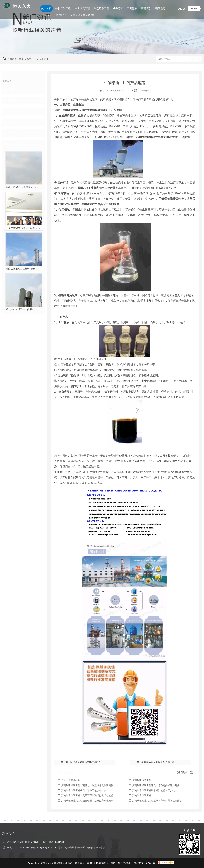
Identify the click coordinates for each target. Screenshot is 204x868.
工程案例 (132, 8)
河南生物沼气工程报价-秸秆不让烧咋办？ (23, 269)
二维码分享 (144, 91)
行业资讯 (43, 59)
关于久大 (47, 15)
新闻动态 (160, 8)
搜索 (196, 59)
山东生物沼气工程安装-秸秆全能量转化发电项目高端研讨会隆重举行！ (23, 228)
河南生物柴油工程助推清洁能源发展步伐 (153, 790)
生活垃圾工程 (101, 8)
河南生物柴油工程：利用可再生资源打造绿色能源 (87, 795)
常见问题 (14, 111)
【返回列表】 (183, 772)
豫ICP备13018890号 (98, 863)
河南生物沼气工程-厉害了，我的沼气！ (23, 187)
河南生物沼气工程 (142, 780)
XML (129, 863)
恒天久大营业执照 (71, 780)
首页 (21, 59)
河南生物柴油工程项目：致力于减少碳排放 (84, 790)
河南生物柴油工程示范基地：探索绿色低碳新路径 (87, 785)
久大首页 (46, 8)
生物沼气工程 (82, 8)
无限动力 (150, 863)
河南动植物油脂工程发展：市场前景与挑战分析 (157, 801)
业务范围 (118, 8)
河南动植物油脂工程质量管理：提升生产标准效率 (87, 801)
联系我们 (61, 15)
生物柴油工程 (63, 8)
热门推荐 (14, 144)
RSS (123, 863)
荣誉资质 (146, 8)
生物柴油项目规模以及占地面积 (158, 762)
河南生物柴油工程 (142, 795)
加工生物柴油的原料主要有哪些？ (83, 762)
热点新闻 (14, 122)
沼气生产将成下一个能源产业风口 (23, 309)
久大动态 (14, 133)
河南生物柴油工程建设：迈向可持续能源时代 (156, 785)
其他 (10, 90)
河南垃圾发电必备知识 (83, 15)
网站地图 (115, 863)
